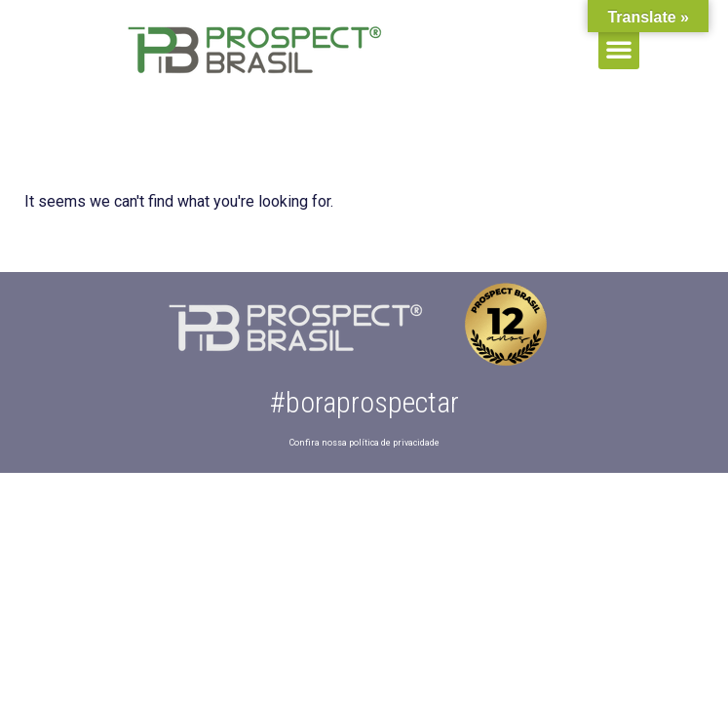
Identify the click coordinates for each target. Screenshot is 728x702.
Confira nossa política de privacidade (364, 443)
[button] (619, 49)
